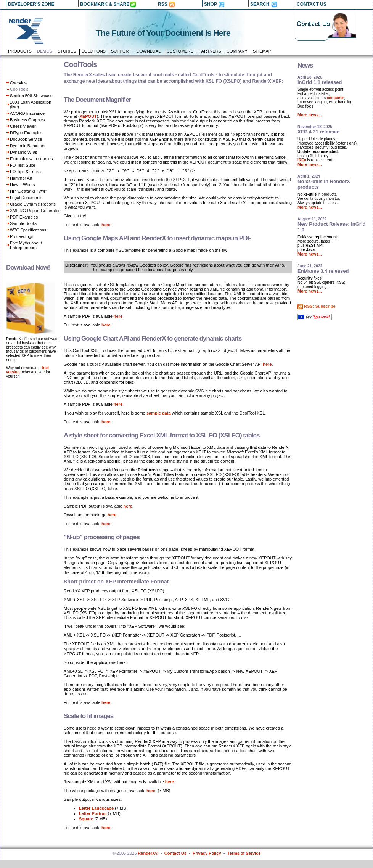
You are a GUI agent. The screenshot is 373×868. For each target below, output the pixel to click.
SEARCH (260, 4)
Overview (19, 83)
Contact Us (175, 861)
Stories (67, 51)
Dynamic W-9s (23, 152)
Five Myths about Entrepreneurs (26, 245)
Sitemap (262, 51)
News (305, 65)
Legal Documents (26, 198)
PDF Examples (24, 217)
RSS (163, 4)
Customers (180, 51)
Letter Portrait (93, 821)
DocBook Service (26, 139)
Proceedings (22, 236)
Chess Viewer (23, 126)
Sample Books (23, 223)
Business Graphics (27, 120)
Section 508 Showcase (31, 96)
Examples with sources (31, 159)
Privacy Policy (207, 861)
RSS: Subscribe (320, 306)
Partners (210, 51)
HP (28, 191)
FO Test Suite (23, 165)
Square (86, 827)
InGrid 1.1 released (320, 82)
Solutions (93, 51)
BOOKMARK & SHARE (105, 4)
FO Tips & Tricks (25, 172)
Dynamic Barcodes (27, 146)
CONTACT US (312, 4)
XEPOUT (88, 116)
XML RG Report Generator (35, 211)
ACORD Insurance (27, 113)
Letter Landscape (96, 816)
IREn (302, 160)
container (335, 98)
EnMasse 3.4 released (323, 271)
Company (237, 51)
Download (149, 51)
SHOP (211, 4)
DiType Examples (26, 133)
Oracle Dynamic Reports (33, 204)
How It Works (22, 185)
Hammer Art (21, 178)
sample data (159, 417)
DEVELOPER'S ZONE (31, 4)
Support (121, 51)
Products (20, 51)
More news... (310, 115)
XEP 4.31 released (319, 132)
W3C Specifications (28, 230)
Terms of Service (244, 861)
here (106, 228)
